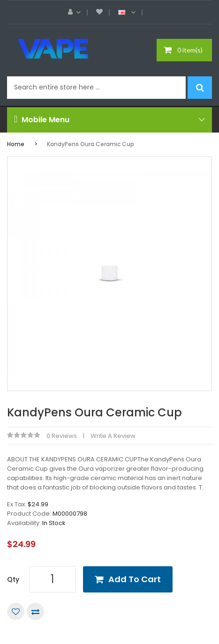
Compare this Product (35, 611)
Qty (13, 579)
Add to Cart (135, 579)
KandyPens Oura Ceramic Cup (91, 144)
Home (16, 144)
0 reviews (62, 436)
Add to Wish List (16, 611)
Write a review (113, 436)
